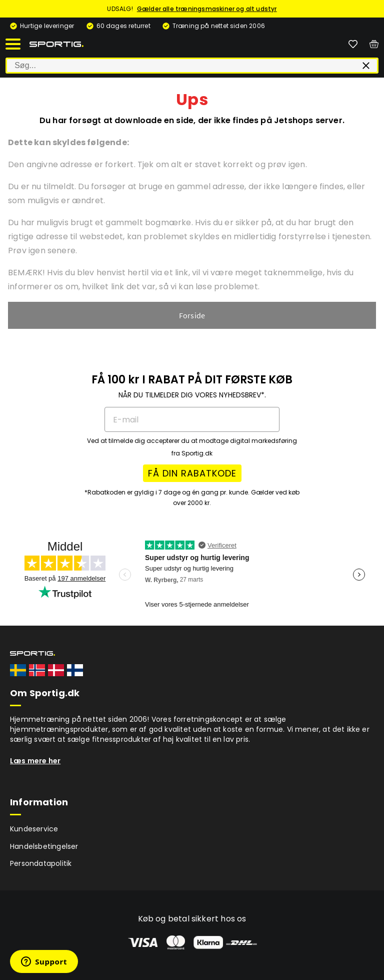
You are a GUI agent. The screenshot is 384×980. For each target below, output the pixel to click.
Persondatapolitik (41, 863)
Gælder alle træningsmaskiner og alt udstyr (207, 9)
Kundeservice (34, 829)
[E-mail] (192, 419)
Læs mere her (35, 761)
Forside (192, 315)
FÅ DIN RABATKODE (192, 473)
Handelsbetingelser (44, 846)
